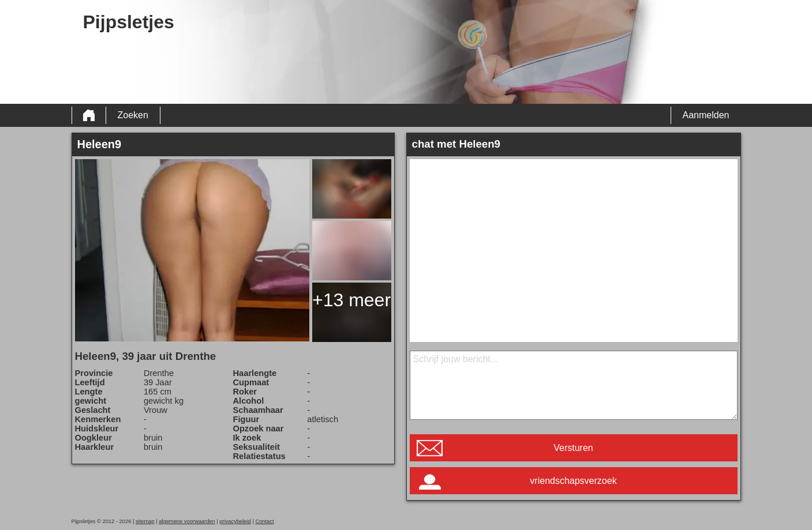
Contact (264, 521)
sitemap (145, 521)
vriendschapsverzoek (573, 481)
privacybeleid (235, 521)
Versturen (573, 448)
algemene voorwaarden (187, 521)
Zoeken (133, 115)
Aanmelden (706, 115)
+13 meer (351, 300)
